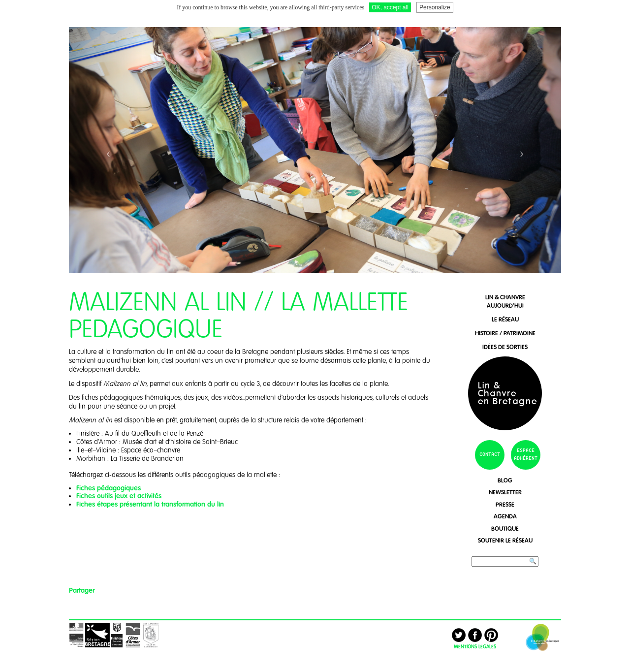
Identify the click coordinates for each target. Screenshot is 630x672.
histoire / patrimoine (505, 333)
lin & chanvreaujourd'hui (505, 301)
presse (505, 504)
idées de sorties (505, 347)
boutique (505, 528)
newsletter (505, 492)
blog (505, 480)
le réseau (505, 319)
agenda (505, 516)
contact (490, 454)
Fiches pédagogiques (109, 488)
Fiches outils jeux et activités (119, 496)
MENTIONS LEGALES (475, 646)
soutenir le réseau (505, 540)
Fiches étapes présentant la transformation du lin (151, 504)
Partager (82, 590)
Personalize (435, 7)
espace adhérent (526, 454)
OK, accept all (390, 7)
